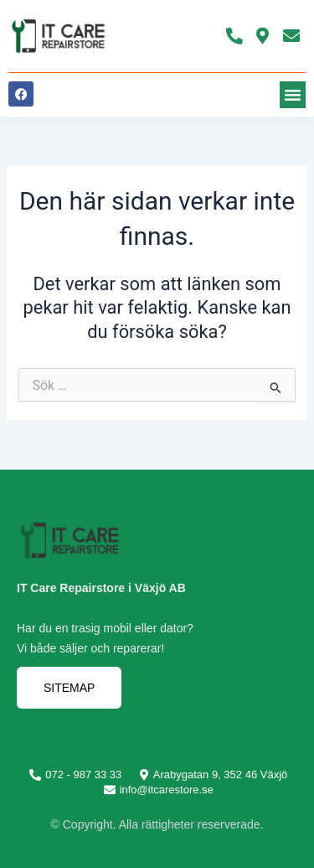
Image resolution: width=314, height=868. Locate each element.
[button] (293, 95)
